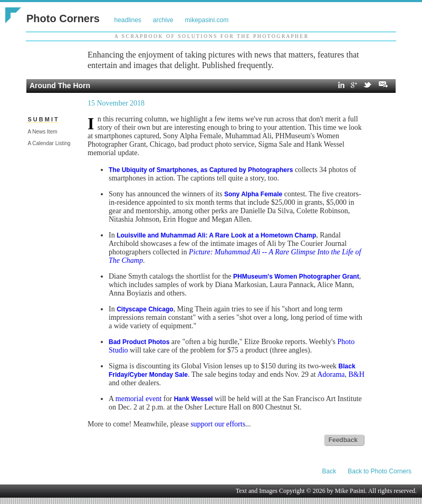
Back (329, 471)
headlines (127, 20)
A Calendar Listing (49, 143)
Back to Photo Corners (380, 471)
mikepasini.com (207, 20)
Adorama (331, 374)
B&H (356, 374)
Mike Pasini (350, 491)
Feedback (343, 440)
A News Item (42, 132)
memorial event (138, 399)
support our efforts (218, 424)
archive (163, 20)
